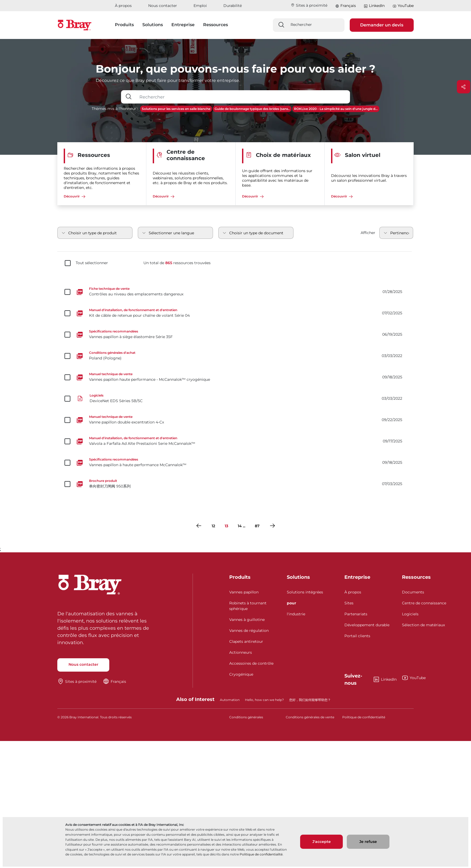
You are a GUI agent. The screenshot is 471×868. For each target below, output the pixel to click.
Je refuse (368, 842)
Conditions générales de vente (310, 717)
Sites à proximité (309, 5)
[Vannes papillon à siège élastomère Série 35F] (236, 335)
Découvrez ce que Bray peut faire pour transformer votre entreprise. (168, 80)
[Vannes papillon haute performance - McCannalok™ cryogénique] (236, 377)
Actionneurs (241, 652)
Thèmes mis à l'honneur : (115, 109)
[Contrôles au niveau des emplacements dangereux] (236, 292)
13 (226, 526)
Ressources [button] (216, 25)
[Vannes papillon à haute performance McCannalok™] (236, 463)
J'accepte (322, 842)
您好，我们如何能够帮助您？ (310, 700)
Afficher (368, 233)
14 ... (241, 526)
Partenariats (356, 614)
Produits (240, 577)
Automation (230, 700)
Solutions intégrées (305, 592)
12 (213, 526)
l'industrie (296, 614)
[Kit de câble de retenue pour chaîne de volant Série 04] (236, 313)
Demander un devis (382, 25)
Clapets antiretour (246, 641)
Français (348, 6)
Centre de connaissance (424, 603)
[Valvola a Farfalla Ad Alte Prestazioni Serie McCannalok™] (236, 441)
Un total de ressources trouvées (177, 263)
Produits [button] (124, 25)
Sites (349, 603)
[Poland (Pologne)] (236, 356)
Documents (413, 592)
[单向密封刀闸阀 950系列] (236, 484)
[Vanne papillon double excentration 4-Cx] (236, 420)
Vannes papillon (244, 592)
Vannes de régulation (249, 631)
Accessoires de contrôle (251, 663)
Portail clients (357, 636)
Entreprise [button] (183, 25)
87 (257, 526)
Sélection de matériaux (423, 625)
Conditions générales (246, 717)
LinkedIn (374, 6)
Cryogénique (241, 674)
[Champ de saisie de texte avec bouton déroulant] (243, 97)
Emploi (200, 6)
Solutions (298, 577)
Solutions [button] (153, 25)
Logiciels (410, 614)
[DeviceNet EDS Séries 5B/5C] (236, 399)
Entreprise (357, 577)
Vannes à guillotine (247, 620)
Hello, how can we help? (264, 700)
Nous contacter (163, 6)
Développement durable (367, 625)
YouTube (403, 6)
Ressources (416, 577)
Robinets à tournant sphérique (248, 606)
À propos (123, 6)
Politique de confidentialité (261, 854)
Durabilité (233, 6)
